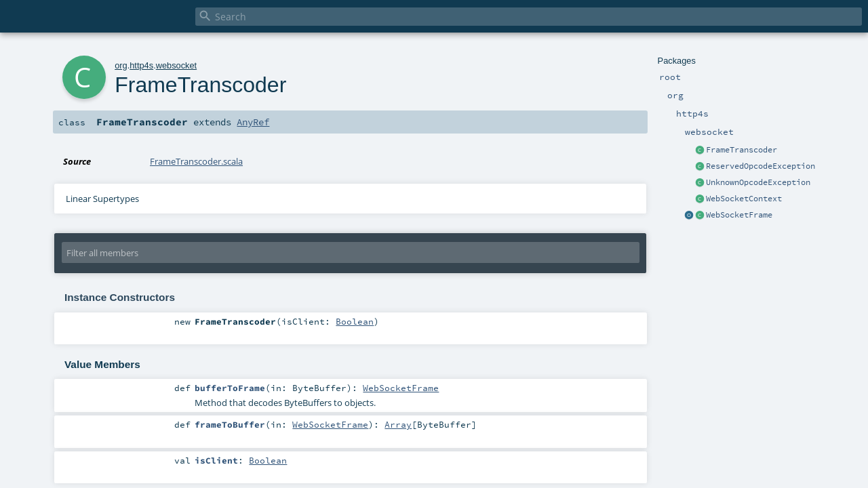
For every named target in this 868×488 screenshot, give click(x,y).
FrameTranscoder (742, 150)
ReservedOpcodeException (761, 166)
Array (398, 424)
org (121, 65)
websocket (176, 65)
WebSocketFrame (739, 215)
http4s (141, 65)
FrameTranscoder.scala (196, 161)
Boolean (355, 321)
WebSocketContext (744, 199)
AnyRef (253, 122)
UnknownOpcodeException (758, 182)
